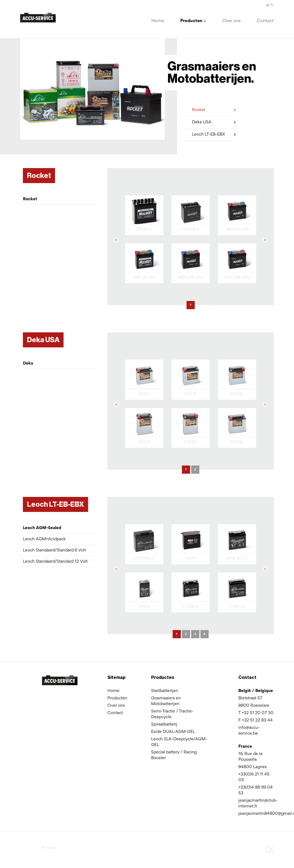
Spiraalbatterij (164, 724)
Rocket (214, 109)
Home (158, 21)
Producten (117, 698)
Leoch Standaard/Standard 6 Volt (54, 550)
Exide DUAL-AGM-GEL (173, 732)
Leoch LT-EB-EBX (214, 134)
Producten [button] (193, 21)
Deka (28, 363)
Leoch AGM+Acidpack (44, 539)
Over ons (231, 21)
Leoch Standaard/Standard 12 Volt (55, 562)
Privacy (49, 848)
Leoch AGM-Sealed (42, 528)
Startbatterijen (165, 691)
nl (268, 5)
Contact (265, 21)
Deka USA (214, 121)
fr (272, 5)
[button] (116, 240)
